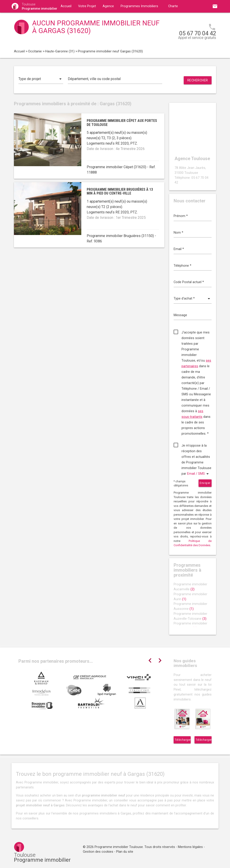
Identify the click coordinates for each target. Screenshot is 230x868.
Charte (173, 6)
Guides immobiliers (75, 19)
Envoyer (205, 483)
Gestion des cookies (98, 852)
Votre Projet (87, 6)
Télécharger (183, 740)
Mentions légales (190, 847)
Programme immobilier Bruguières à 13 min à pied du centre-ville (120, 191)
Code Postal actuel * (189, 282)
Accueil (66, 6)
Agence (108, 6)
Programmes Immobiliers (139, 6)
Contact (105, 19)
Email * (179, 249)
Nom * (178, 233)
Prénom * (181, 216)
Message (180, 315)
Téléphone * (182, 266)
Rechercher (198, 80)
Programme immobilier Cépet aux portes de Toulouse (122, 123)
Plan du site (125, 852)
